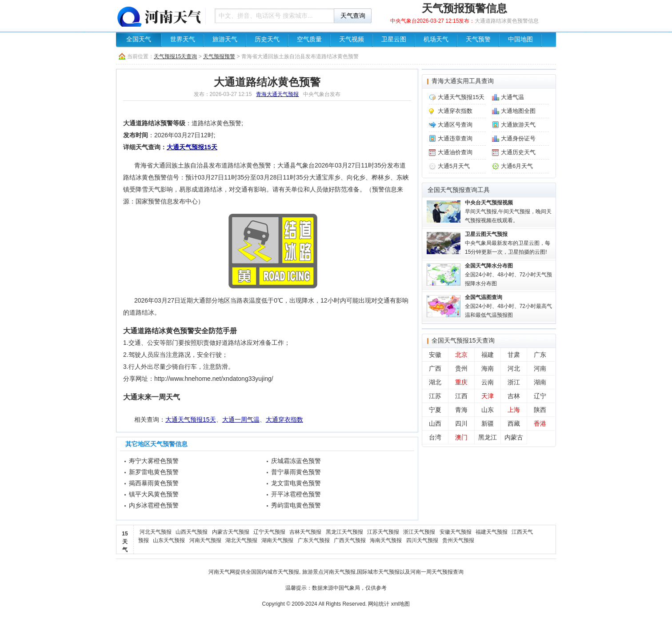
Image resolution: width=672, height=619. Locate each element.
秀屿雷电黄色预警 (296, 505)
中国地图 (520, 39)
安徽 (435, 355)
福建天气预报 (492, 532)
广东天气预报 (314, 540)
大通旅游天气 (518, 125)
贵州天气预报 (458, 540)
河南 (540, 368)
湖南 (540, 382)
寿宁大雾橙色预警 (154, 461)
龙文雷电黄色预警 (296, 483)
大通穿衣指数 (284, 419)
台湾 (435, 437)
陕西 (540, 410)
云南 (488, 382)
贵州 (461, 368)
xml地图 (401, 604)
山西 (435, 423)
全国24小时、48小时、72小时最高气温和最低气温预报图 (508, 306)
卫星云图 (394, 39)
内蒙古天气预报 (231, 532)
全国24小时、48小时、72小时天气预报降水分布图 (508, 275)
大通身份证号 (518, 138)
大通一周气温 (241, 419)
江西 (461, 396)
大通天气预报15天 (192, 147)
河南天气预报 (205, 540)
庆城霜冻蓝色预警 (296, 461)
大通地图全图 (518, 111)
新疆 (488, 423)
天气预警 (478, 39)
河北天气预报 (156, 532)
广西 (435, 368)
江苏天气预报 (383, 532)
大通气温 (512, 97)
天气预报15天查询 (175, 56)
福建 (488, 355)
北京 (461, 355)
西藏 (514, 423)
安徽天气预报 (456, 532)
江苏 (435, 396)
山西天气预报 (192, 532)
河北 (514, 368)
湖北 (435, 382)
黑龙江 (488, 437)
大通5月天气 (454, 166)
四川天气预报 (422, 540)
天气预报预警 (219, 56)
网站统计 (379, 604)
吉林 (514, 396)
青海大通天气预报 (277, 94)
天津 (488, 396)
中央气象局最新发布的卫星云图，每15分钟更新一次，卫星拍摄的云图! (508, 243)
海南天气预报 (386, 540)
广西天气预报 (350, 540)
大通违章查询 (455, 138)
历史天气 (267, 39)
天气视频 (352, 39)
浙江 (514, 382)
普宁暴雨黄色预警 (296, 472)
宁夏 (435, 410)
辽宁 (540, 396)
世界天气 (183, 39)
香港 (540, 423)
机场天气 (436, 39)
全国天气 (139, 39)
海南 (488, 368)
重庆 (461, 382)
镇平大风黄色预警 (154, 494)
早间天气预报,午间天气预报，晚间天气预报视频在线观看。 (508, 212)
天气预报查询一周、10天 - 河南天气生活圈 (158, 16)
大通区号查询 (455, 125)
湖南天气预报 (277, 540)
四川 (461, 423)
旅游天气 (225, 39)
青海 (461, 410)
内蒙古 (514, 437)
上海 (514, 410)
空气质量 (309, 39)
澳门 (461, 437)
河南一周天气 (426, 572)
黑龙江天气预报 (344, 532)
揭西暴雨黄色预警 (154, 483)
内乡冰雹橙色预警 (154, 505)
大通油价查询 (455, 152)
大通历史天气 (518, 152)
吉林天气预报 (305, 532)
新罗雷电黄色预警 (154, 472)
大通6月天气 (517, 166)
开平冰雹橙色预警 (296, 494)
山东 (488, 410)
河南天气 (219, 572)
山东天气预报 (169, 540)
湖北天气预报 (241, 540)
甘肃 (514, 355)
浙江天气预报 (419, 532)
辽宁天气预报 (269, 532)
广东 (540, 355)
